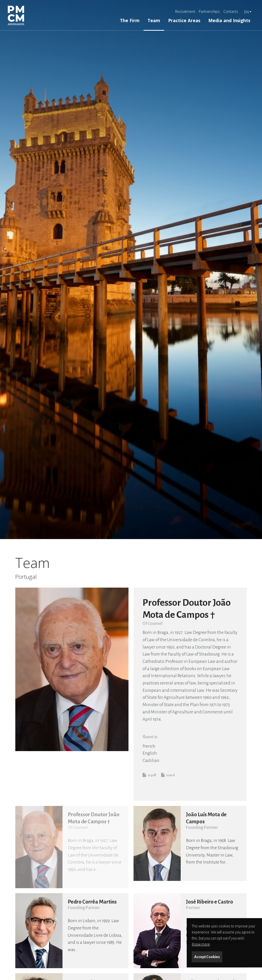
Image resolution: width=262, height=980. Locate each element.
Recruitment (185, 11)
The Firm (130, 20)
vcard (168, 775)
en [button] (246, 12)
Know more (201, 944)
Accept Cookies (207, 957)
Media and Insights (229, 20)
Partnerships (209, 11)
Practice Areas (184, 20)
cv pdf (149, 775)
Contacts (231, 11)
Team (154, 20)
